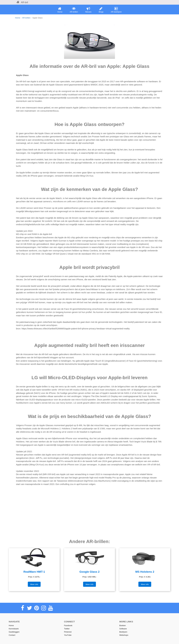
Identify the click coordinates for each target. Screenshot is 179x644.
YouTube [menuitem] (68, 635)
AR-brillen (26, 18)
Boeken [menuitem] (123, 625)
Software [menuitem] (123, 629)
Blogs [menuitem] (101, 10)
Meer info (34, 584)
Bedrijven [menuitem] (123, 632)
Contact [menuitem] (12, 635)
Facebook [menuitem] (68, 625)
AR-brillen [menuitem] (74, 10)
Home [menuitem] (60, 10)
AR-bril (22, 2)
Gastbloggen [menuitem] (14, 632)
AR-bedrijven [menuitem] (116, 10)
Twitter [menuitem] (67, 629)
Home (18, 18)
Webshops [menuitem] (124, 635)
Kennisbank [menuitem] (14, 629)
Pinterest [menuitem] (68, 632)
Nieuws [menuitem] (88, 10)
